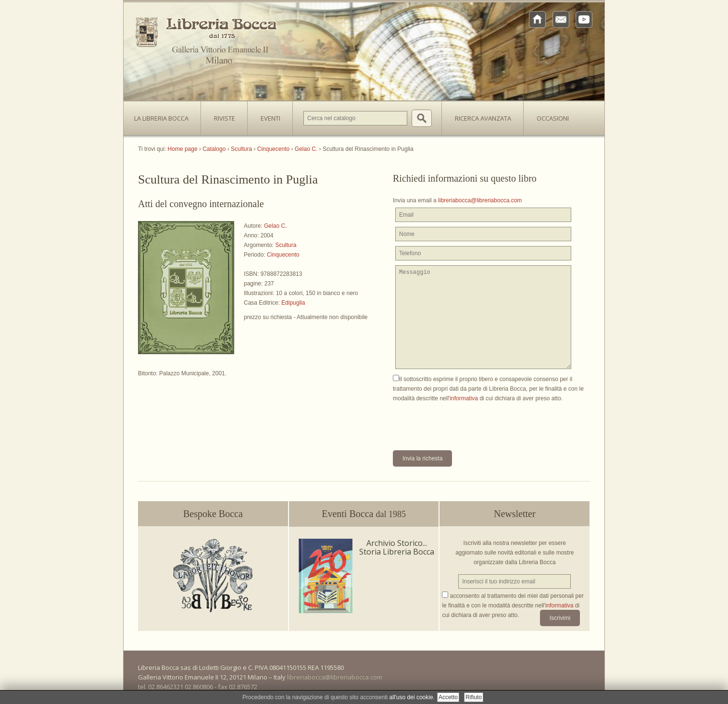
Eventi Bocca (364, 514)
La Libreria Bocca (165, 115)
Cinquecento (283, 255)
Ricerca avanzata (483, 118)
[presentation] (466, 422)
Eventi (270, 118)
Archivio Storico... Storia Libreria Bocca (397, 547)
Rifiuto (474, 697)
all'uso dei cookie (411, 697)
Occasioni (553, 118)
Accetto (448, 697)
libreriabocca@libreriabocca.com (480, 200)
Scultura (286, 245)
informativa (464, 398)
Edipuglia (293, 303)
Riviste (222, 115)
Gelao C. (275, 226)
